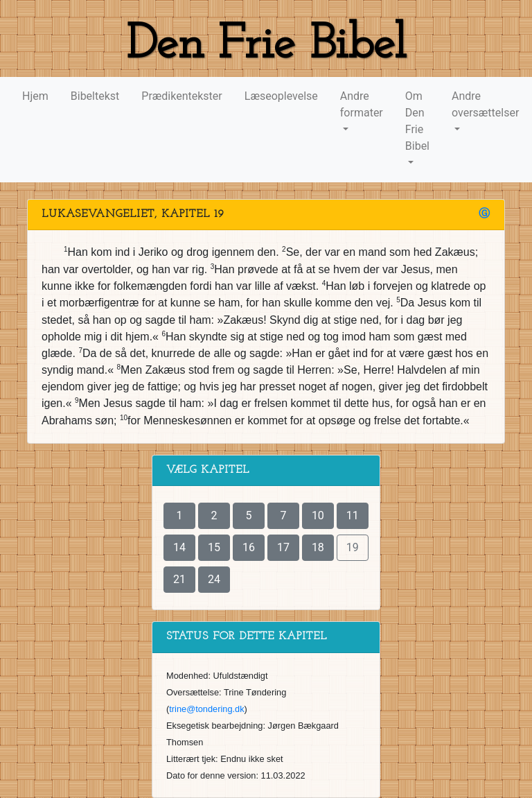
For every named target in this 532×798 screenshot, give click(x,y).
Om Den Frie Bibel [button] (417, 121)
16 (249, 547)
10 (318, 515)
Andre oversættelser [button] (485, 104)
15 (214, 547)
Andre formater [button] (362, 104)
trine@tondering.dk (206, 709)
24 (214, 579)
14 (179, 547)
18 (318, 547)
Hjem (35, 96)
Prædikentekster (181, 96)
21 (179, 579)
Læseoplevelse (281, 96)
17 (283, 547)
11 (353, 515)
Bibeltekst (95, 96)
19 (353, 547)
